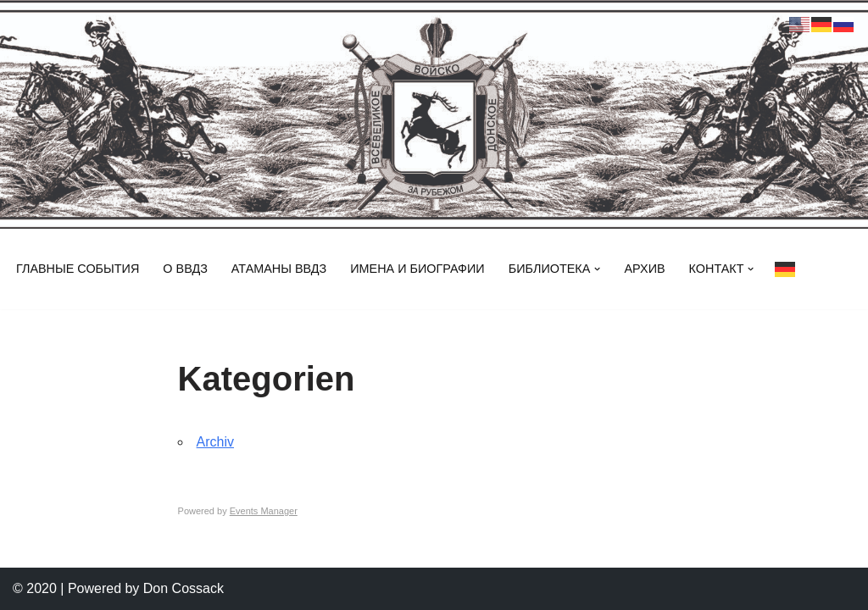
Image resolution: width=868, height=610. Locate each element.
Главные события (78, 269)
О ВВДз (185, 269)
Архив (644, 269)
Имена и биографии (417, 269)
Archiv (215, 442)
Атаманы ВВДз (279, 269)
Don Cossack (184, 588)
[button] (597, 269)
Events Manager (264, 511)
